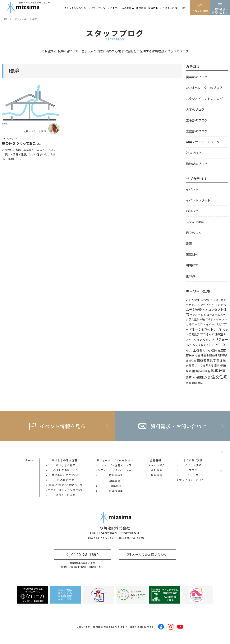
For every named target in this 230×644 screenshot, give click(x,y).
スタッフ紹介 (157, 465)
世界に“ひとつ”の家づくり (66, 485)
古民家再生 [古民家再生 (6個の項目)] (193, 355)
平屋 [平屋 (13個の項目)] (223, 365)
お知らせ (192, 211)
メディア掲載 (195, 222)
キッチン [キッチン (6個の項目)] (217, 305)
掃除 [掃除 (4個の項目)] (189, 371)
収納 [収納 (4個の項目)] (214, 350)
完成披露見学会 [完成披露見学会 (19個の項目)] (208, 360)
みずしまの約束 (66, 465)
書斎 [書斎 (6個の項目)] (189, 377)
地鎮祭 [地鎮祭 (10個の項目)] (223, 355)
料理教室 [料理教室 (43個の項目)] (219, 371)
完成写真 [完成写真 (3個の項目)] (191, 361)
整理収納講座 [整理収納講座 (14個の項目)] (201, 371)
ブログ (183, 7)
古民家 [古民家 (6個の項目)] (222, 350)
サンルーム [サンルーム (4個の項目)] (196, 315)
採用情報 (157, 475)
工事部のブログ (197, 120)
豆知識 (191, 276)
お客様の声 (116, 491)
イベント (192, 189)
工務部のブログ (197, 131)
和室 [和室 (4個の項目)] (204, 355)
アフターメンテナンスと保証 (66, 490)
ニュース (193, 475)
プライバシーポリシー (193, 480)
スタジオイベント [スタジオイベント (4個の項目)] (216, 319)
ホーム (30, 460)
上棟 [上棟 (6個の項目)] (196, 350)
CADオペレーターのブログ (204, 88)
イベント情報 (193, 465)
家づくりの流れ (66, 495)
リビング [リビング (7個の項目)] (209, 340)
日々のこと (194, 232)
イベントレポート (198, 200)
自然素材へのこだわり (66, 475)
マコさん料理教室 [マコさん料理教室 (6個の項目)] (212, 334)
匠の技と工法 (66, 480)
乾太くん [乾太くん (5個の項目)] (205, 350)
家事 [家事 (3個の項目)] (217, 365)
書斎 (189, 243)
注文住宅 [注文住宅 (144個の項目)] (219, 377)
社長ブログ (194, 153)
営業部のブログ (197, 77)
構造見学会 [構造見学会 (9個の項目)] (203, 377)
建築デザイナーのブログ (203, 142)
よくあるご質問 (169, 7)
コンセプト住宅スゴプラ (116, 465)
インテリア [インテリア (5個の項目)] (204, 305)
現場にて (192, 265)
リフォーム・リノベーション (116, 470)
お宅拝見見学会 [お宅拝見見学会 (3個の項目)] (201, 300)
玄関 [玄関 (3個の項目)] (194, 383)
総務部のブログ (197, 164)
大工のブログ (195, 109)
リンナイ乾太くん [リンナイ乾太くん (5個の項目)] (201, 345)
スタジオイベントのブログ (204, 99)
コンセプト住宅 (97, 7)
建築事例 (116, 486)
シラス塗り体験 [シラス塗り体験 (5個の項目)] (195, 319)
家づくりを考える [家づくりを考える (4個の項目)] (203, 365)
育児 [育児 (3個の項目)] (200, 383)
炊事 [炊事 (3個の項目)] (188, 383)
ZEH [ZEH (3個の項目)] (189, 300)
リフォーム (114, 7)
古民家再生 (128, 7)
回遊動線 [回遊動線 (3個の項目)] (212, 355)
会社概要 (157, 470)
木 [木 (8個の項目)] (194, 377)
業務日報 (192, 254)
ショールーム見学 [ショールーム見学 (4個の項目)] (215, 315)
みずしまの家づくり (66, 470)
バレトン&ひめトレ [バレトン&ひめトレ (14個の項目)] (203, 329)
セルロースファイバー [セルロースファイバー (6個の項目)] (200, 324)
